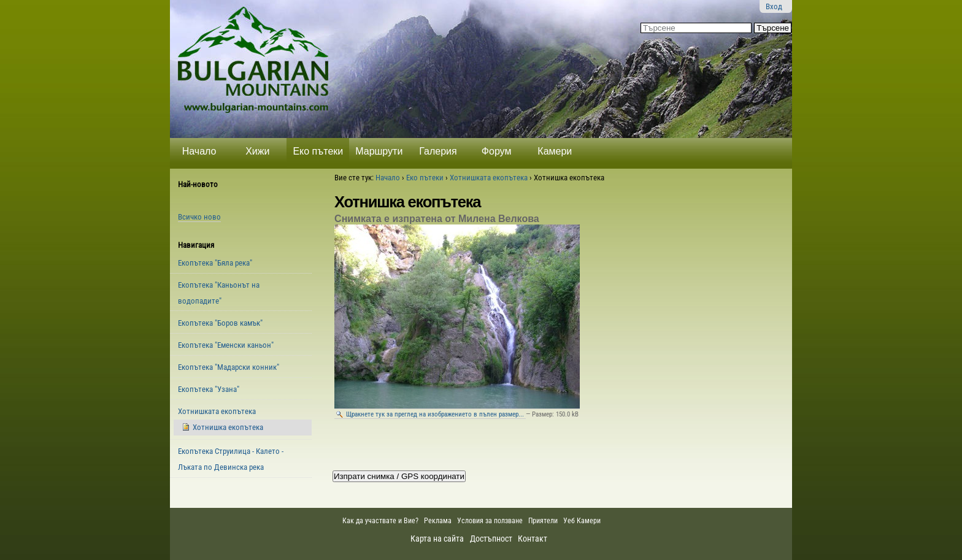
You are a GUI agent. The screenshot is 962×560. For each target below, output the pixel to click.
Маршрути (379, 151)
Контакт (533, 539)
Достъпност (491, 539)
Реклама (438, 521)
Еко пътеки (318, 151)
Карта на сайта (437, 539)
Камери (555, 151)
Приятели (543, 521)
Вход (774, 6)
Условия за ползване (490, 521)
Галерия (438, 151)
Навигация (196, 245)
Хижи (257, 151)
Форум (497, 151)
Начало (199, 151)
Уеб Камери (583, 521)
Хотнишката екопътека (489, 178)
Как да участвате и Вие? (380, 521)
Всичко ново (199, 217)
